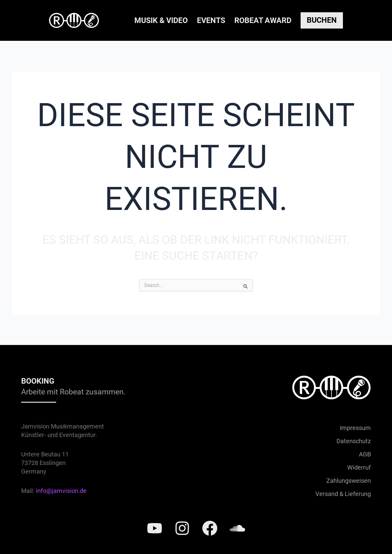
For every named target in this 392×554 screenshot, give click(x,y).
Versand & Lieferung (343, 494)
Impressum (355, 428)
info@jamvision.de (61, 491)
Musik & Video (161, 20)
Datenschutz (354, 441)
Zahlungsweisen (349, 481)
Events (211, 20)
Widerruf (359, 467)
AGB (365, 454)
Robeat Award (263, 20)
